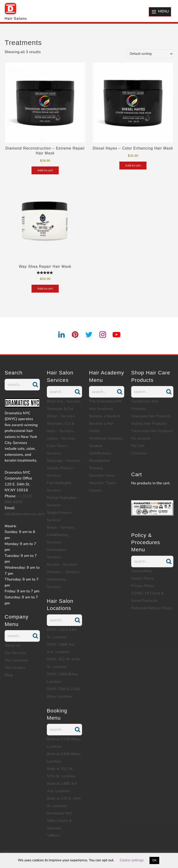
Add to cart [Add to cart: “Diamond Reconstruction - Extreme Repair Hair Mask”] (45, 170)
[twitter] (89, 335)
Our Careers (15, 668)
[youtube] (117, 335)
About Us (13, 645)
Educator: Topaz (102, 483)
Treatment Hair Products (152, 431)
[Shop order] (150, 54)
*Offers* (54, 836)
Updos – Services (61, 438)
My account (141, 438)
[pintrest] (75, 335)
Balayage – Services (64, 461)
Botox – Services (61, 527)
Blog (9, 675)
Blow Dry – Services (64, 401)
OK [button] (154, 860)
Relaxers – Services (63, 572)
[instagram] (103, 335)
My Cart (138, 446)
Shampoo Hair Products (151, 416)
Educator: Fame (102, 475)
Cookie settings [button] (132, 860)
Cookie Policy (142, 578)
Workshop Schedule (106, 438)
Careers (96, 490)
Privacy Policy (143, 586)
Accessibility (142, 571)
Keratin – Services (62, 565)
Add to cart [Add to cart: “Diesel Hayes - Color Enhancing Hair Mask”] (133, 166)
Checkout (139, 453)
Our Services (15, 653)
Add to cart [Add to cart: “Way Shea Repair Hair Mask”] (45, 289)
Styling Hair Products (149, 424)
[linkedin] (61, 335)
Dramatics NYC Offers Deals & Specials (60, 821)
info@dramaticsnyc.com (25, 514)
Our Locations (16, 660)
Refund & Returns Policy (152, 608)
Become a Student (105, 416)
